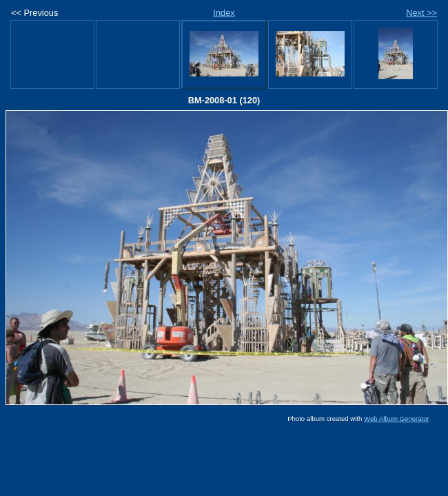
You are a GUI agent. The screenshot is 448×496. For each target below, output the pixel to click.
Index (224, 13)
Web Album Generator (397, 418)
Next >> (421, 13)
